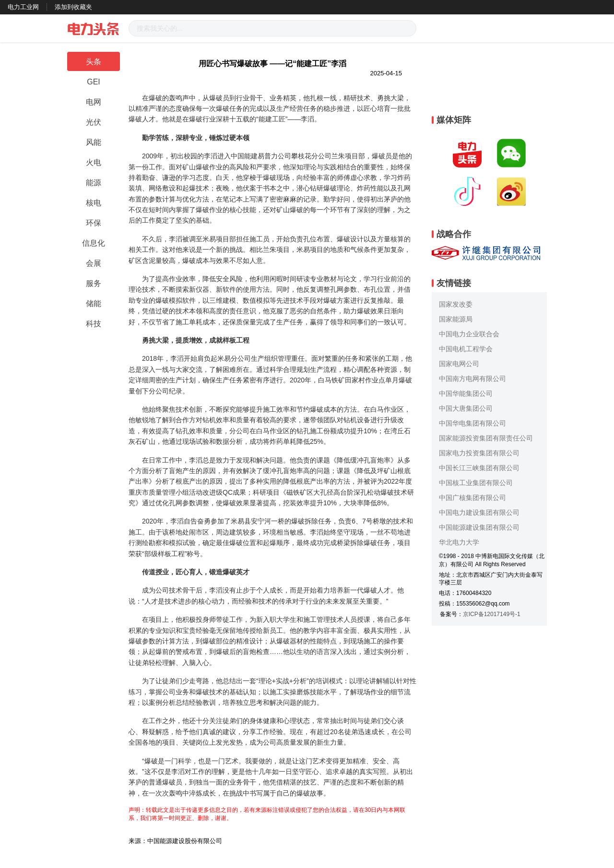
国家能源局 (456, 319)
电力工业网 (23, 7)
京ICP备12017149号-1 (492, 614)
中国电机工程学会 (466, 349)
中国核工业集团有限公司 (476, 483)
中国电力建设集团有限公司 (479, 512)
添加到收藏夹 (73, 7)
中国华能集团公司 (466, 393)
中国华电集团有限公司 (472, 423)
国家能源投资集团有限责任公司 (486, 438)
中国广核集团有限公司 (472, 498)
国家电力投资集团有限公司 (479, 453)
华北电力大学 (459, 542)
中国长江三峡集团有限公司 (479, 468)
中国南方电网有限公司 (472, 379)
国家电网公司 (459, 364)
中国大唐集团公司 (466, 408)
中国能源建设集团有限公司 (479, 527)
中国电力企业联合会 (469, 334)
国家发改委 (456, 304)
